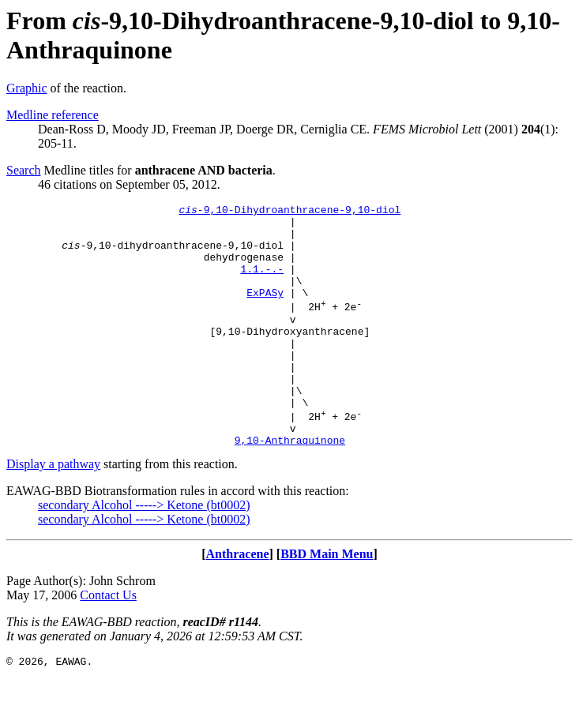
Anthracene (238, 601)
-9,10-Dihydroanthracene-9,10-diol (289, 212)
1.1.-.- (262, 283)
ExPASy (265, 311)
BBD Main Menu (327, 601)
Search (24, 170)
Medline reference (53, 115)
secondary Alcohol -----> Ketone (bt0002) (144, 552)
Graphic (27, 88)
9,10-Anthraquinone (290, 487)
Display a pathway (53, 511)
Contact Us (108, 642)
